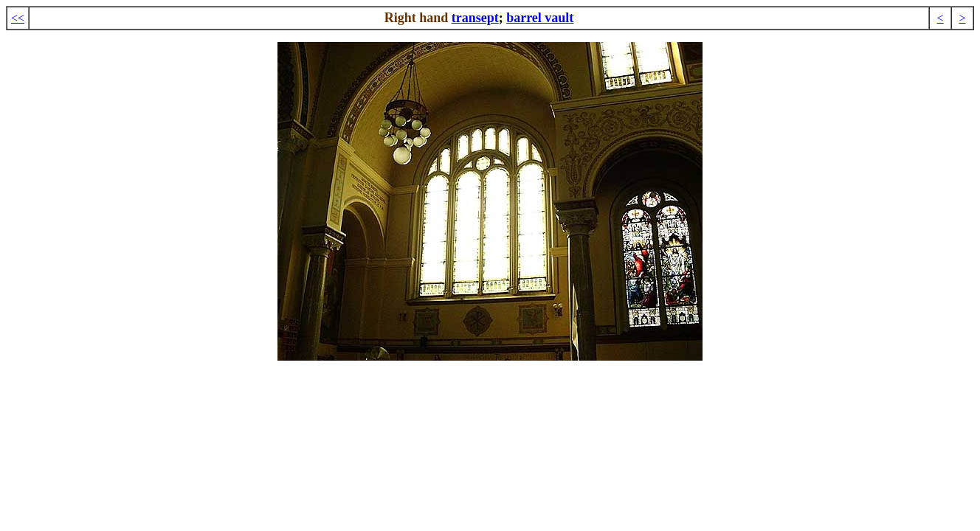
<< (18, 18)
